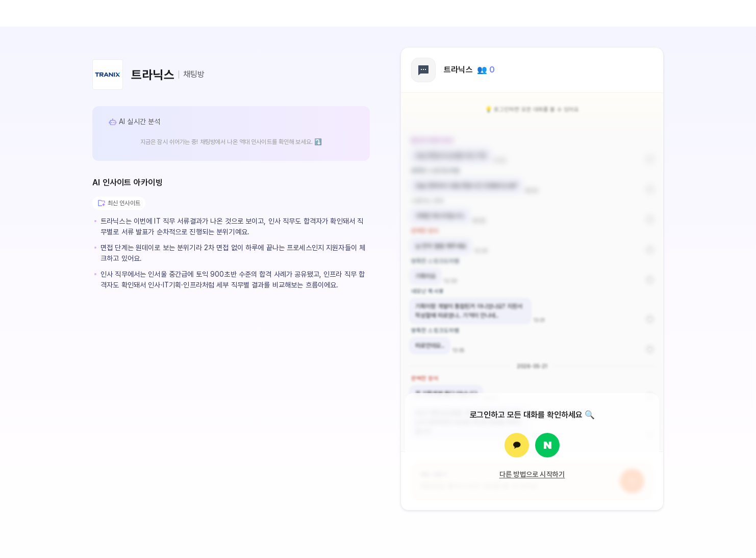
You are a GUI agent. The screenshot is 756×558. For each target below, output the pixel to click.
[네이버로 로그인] (547, 445)
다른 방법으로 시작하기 (532, 474)
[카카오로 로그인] (517, 445)
